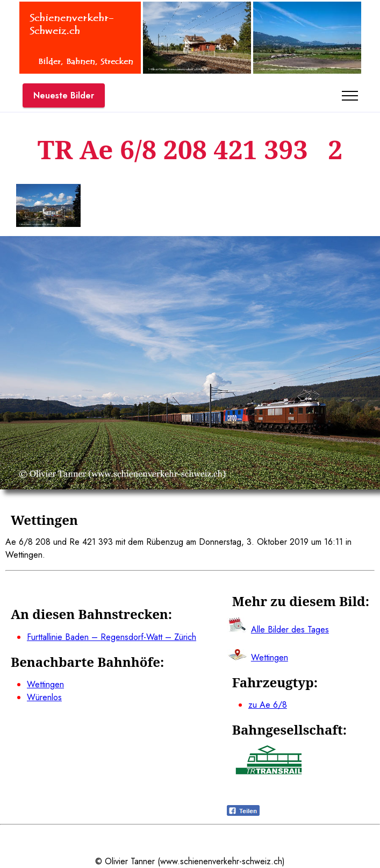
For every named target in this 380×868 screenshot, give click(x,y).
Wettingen (45, 684)
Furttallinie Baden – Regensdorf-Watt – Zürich (112, 637)
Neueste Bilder (64, 95)
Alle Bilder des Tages (290, 629)
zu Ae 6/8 (268, 705)
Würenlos (44, 697)
